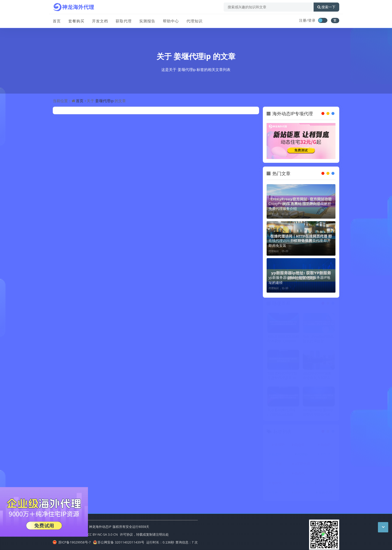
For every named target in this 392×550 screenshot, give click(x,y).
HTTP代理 (302, 466)
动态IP (325, 446)
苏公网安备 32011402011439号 (119, 542)
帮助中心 (171, 21)
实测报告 (147, 21)
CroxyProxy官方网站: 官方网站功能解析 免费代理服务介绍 (300, 206)
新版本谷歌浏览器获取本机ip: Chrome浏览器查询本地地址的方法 (283, 341)
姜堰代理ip (192, 56)
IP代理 (325, 456)
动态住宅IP (303, 446)
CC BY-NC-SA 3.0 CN (103, 534)
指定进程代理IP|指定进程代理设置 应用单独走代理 (282, 377)
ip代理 (279, 475)
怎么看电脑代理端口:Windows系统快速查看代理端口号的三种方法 (283, 414)
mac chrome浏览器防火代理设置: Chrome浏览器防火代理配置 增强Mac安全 (318, 341)
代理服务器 (280, 466)
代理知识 (194, 21)
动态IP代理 (280, 456)
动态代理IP (303, 475)
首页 (57, 21)
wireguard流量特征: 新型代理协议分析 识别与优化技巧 (319, 414)
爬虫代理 (303, 485)
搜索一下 (326, 7)
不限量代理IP (326, 466)
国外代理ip (303, 494)
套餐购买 (76, 21)
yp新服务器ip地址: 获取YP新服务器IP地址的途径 (300, 280)
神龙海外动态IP (100, 527)
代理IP (279, 446)
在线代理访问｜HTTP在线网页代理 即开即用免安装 (300, 243)
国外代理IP (280, 494)
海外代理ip (280, 485)
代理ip (302, 456)
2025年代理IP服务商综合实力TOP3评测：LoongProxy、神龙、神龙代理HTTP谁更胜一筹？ (318, 377)
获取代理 (124, 21)
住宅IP (325, 475)
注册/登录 (307, 20)
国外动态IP (326, 485)
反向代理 (325, 494)
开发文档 (100, 21)
